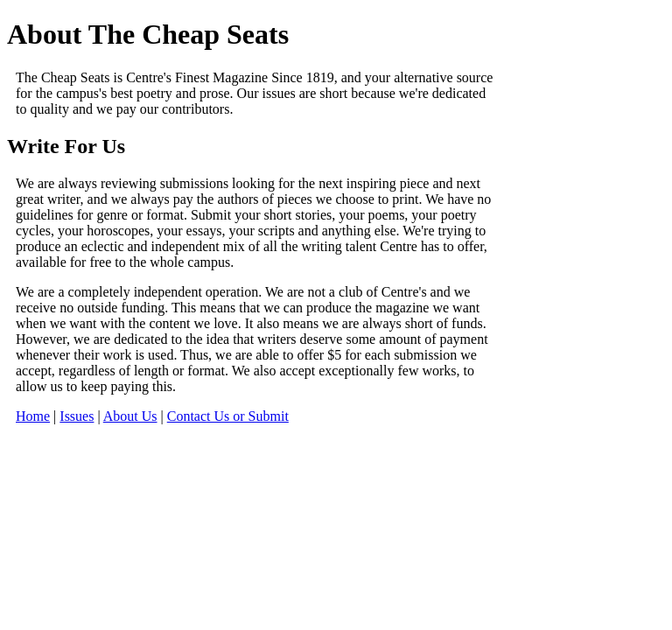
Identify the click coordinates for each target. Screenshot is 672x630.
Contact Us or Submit (228, 416)
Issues (77, 416)
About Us (130, 416)
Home (33, 416)
